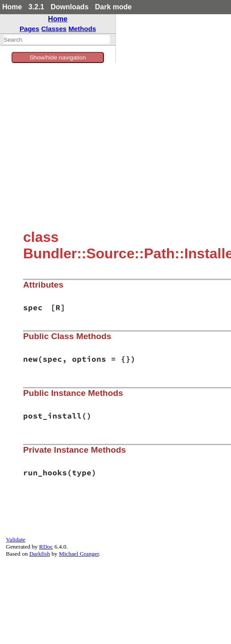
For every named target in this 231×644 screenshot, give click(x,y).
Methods (82, 29)
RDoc (46, 547)
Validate (16, 539)
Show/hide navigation (58, 57)
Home (12, 7)
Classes (54, 29)
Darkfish (40, 554)
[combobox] (57, 40)
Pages (30, 29)
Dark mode (114, 7)
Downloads (70, 7)
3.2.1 (36, 7)
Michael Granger (79, 554)
